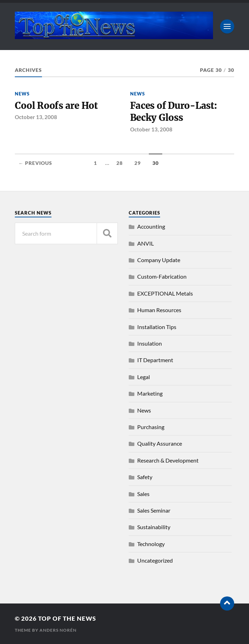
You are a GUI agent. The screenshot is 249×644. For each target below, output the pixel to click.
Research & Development (168, 460)
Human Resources (159, 310)
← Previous (35, 163)
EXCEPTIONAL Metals (165, 293)
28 (120, 163)
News (22, 94)
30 (156, 163)
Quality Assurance (160, 443)
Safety (145, 477)
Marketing (150, 393)
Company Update (159, 260)
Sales (143, 494)
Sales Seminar (154, 510)
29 (138, 163)
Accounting (151, 226)
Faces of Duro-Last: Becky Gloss (174, 112)
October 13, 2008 (36, 117)
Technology (151, 544)
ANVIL (145, 243)
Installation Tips (157, 327)
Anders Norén (58, 630)
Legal (144, 377)
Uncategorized (155, 560)
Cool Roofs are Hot (56, 106)
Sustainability (154, 527)
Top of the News (67, 618)
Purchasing (151, 427)
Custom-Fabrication (162, 276)
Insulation (150, 343)
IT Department (155, 360)
